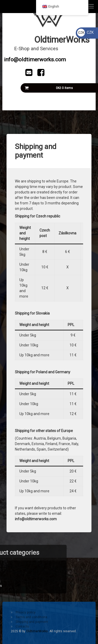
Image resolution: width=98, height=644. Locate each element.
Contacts (22, 627)
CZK (85, 32)
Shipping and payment (32, 622)
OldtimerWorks (37, 631)
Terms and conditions (31, 617)
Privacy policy (26, 612)
